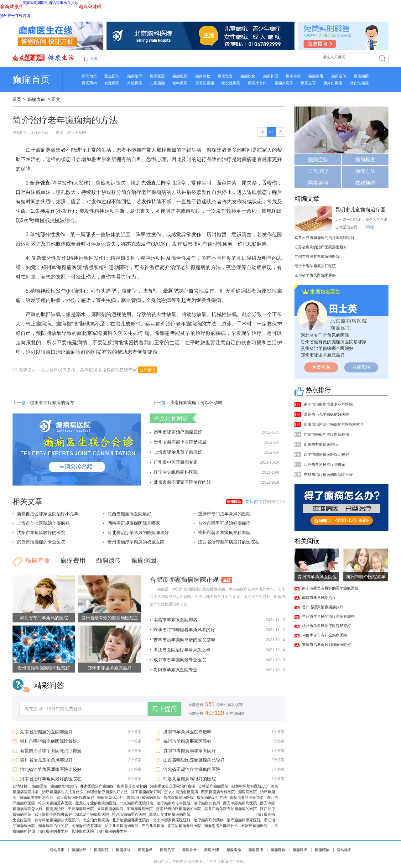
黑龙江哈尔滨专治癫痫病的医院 (231, 809)
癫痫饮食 (248, 76)
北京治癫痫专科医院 (184, 826)
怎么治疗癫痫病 (96, 820)
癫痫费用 (316, 76)
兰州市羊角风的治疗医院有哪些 (328, 616)
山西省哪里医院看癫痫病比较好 (194, 760)
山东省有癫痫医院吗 (321, 444)
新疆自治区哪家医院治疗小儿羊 (48, 514)
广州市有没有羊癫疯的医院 (317, 257)
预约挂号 (8, 16)
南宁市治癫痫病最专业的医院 (328, 404)
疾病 (26, 3)
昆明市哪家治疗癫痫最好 (178, 432)
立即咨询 (148, 370)
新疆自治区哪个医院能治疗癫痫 (51, 751)
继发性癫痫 (231, 83)
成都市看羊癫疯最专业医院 (180, 660)
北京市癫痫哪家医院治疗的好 (182, 482)
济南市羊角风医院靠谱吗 (187, 732)
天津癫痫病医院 (110, 809)
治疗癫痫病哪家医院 (244, 820)
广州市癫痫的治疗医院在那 (326, 434)
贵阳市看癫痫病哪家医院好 (190, 751)
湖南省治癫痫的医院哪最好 (46, 732)
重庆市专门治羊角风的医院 (224, 514)
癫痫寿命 (293, 76)
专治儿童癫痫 (153, 826)
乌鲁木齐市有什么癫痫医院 (325, 635)
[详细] (370, 227)
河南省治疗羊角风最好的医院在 (51, 779)
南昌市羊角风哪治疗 (319, 598)
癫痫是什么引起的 (132, 786)
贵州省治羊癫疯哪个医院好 (44, 668)
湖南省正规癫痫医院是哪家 (134, 523)
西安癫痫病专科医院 (218, 792)
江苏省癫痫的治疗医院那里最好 (321, 247)
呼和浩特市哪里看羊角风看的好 (184, 630)
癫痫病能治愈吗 (64, 786)
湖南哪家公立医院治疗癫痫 (173, 786)
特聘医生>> (265, 502)
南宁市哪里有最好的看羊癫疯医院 (330, 588)
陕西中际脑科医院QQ (250, 786)
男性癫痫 (135, 83)
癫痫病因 (361, 76)
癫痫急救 (203, 76)
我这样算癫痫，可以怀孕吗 (196, 403)
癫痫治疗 (135, 76)
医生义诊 (71, 3)
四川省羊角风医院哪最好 (315, 275)
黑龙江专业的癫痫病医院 (96, 803)
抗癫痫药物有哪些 (86, 826)
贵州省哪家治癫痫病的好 (323, 607)
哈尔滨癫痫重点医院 (55, 803)
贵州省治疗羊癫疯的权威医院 (136, 542)
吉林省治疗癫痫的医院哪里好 (328, 475)
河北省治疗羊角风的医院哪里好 (138, 533)
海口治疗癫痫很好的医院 (73, 352)
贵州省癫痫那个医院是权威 (180, 442)
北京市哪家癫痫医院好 (172, 820)
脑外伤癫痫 (333, 83)
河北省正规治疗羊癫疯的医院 (192, 769)
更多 (94, 59)
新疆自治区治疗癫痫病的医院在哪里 (334, 424)
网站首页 (57, 850)
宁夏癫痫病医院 (81, 809)
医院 (34, 3)
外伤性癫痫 (359, 83)
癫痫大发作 (284, 83)
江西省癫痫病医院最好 (129, 514)
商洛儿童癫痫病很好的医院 (190, 779)
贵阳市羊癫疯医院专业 (175, 670)
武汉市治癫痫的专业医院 (41, 542)
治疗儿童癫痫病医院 (122, 826)
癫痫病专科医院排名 (247, 798)
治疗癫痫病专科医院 (174, 803)
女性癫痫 (112, 83)
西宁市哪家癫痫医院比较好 (326, 455)
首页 (17, 99)
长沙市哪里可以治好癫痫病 (224, 523)
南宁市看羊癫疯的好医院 (315, 266)
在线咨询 (23, 16)
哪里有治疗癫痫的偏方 (52, 403)
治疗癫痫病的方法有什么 (63, 792)
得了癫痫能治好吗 (146, 792)
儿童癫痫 (157, 83)
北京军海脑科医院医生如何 (112, 333)
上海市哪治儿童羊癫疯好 (178, 452)
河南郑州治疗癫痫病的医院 (179, 809)
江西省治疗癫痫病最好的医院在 (229, 542)
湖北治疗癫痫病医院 (92, 814)
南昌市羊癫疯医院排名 (175, 620)
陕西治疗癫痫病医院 (143, 798)
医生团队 (112, 76)
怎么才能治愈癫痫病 (181, 792)
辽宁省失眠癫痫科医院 (176, 472)
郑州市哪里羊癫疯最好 (110, 668)
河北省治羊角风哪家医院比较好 (51, 769)
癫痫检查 (365, 160)
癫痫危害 (225, 76)
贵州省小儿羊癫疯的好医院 (326, 414)
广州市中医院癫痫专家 (176, 462)
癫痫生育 (308, 83)
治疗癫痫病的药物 (209, 820)
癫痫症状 (180, 76)
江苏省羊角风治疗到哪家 (325, 465)
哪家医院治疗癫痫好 (97, 786)
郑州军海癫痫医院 (61, 267)
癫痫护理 (271, 76)
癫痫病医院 (247, 792)
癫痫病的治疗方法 (212, 798)
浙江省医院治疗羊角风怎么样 (182, 650)
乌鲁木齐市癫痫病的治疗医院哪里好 (325, 238)
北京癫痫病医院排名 (137, 803)
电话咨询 (56, 3)
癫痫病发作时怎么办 (36, 798)
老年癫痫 (180, 83)
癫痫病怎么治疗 (110, 798)
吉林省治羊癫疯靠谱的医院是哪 (184, 640)
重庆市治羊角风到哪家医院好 (326, 645)
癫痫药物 (89, 83)
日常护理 (318, 171)
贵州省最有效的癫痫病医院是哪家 (334, 342)
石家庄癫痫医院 (254, 826)
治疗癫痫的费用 (207, 803)
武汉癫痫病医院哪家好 (75, 798)
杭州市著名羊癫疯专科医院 (224, 533)
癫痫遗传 (339, 76)
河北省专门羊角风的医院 (44, 618)
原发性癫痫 (205, 83)
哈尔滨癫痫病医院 (179, 798)
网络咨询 (318, 183)
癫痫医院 (157, 76)
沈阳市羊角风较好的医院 (41, 533)
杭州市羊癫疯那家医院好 (187, 741)
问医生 (43, 3)
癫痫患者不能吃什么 (221, 826)
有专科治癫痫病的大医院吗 (57, 820)
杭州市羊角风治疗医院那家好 (326, 626)
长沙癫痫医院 (83, 831)
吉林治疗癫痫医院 (213, 786)
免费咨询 (321, 367)
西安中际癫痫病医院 (240, 803)
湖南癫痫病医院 (140, 809)
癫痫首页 (31, 79)
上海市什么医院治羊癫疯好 (43, 523)
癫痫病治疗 (55, 809)
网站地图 (344, 850)
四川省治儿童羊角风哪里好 (46, 760)
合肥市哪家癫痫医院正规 (184, 580)
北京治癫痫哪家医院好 (131, 820)
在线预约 (365, 183)
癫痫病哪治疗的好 (53, 826)
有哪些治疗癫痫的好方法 (107, 792)
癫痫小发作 (257, 83)
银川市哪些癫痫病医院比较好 (49, 741)
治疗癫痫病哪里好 (53, 831)
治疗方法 (365, 171)
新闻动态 (89, 76)
